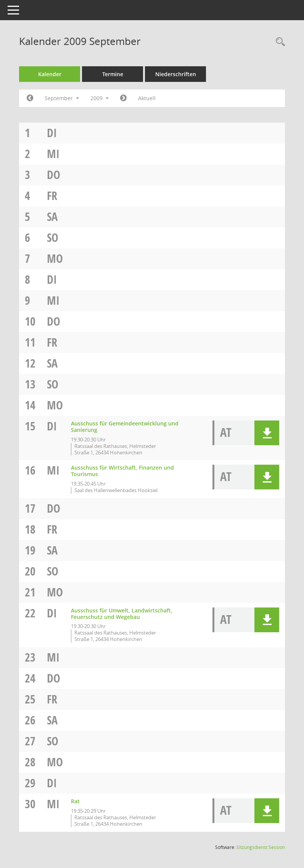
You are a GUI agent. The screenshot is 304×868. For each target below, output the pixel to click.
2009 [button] (100, 98)
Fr (52, 196)
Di (52, 133)
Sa (52, 217)
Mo (55, 258)
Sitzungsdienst (261, 847)
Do (54, 175)
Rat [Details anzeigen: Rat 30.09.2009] (75, 801)
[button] (267, 433)
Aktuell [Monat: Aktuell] (147, 98)
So (53, 237)
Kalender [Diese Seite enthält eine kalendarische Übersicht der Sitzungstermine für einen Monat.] (50, 74)
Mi (53, 154)
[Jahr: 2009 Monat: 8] (30, 98)
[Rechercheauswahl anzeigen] (278, 42)
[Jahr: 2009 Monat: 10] (123, 98)
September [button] (62, 98)
